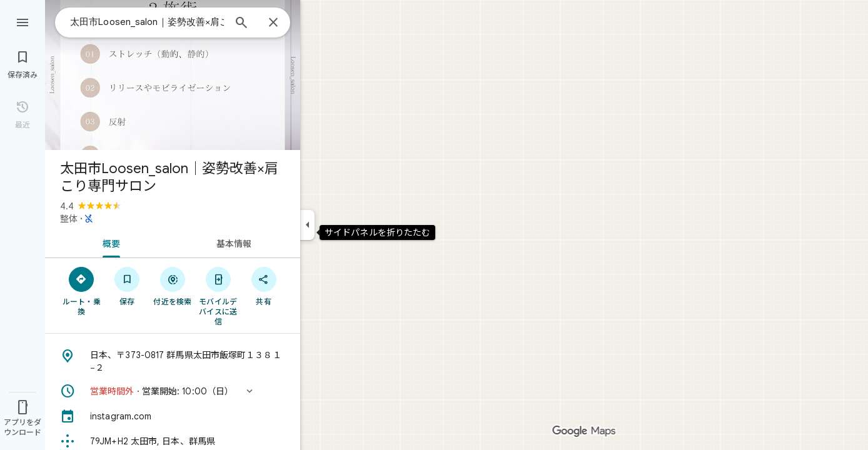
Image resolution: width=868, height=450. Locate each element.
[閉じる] (273, 23)
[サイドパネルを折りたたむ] (307, 225)
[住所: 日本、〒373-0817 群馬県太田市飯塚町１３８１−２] (173, 361)
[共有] (264, 286)
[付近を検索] (173, 286)
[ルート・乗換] (82, 291)
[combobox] (147, 22)
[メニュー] (23, 21)
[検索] (241, 24)
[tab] (109, 242)
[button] (173, 391)
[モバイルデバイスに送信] (218, 296)
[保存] (127, 286)
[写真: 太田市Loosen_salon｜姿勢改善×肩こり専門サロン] (173, 75)
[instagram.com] (173, 416)
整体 (69, 219)
